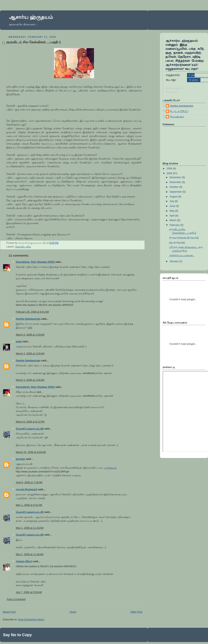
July (172, 201)
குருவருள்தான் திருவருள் (184, 238)
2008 (170, 173)
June (173, 206)
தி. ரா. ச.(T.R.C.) (179, 111)
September (176, 192)
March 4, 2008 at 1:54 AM (30, 354)
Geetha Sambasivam (28, 319)
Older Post (136, 612)
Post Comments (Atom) (31, 620)
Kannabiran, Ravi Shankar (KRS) (35, 262)
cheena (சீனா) (24, 561)
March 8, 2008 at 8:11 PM (30, 422)
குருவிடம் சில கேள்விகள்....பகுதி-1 (34, 42)
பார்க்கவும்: (110, 468)
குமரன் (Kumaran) (27, 489)
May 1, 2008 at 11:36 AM (30, 554)
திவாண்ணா (177, 117)
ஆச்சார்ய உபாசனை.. (182, 255)
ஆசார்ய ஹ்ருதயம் (31, 17)
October (174, 187)
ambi (19, 342)
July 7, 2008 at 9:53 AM (29, 592)
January (174, 261)
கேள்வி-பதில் (23, 247)
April (172, 216)
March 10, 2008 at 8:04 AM (31, 452)
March (173, 220)
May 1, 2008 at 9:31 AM (29, 505)
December (176, 177)
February (175, 225)
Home (73, 612)
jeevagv (20, 459)
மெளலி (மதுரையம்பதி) (30, 429)
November (176, 182)
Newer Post (9, 612)
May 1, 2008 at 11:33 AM (30, 528)
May (172, 211)
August (174, 197)
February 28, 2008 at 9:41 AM (32, 312)
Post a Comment (16, 599)
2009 (170, 169)
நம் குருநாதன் (177, 242)
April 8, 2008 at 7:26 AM (29, 482)
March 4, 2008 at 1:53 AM (30, 335)
